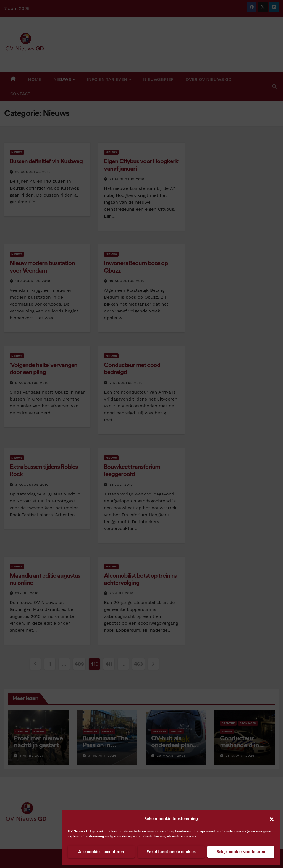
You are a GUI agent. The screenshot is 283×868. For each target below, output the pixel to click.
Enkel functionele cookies (171, 852)
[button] (272, 819)
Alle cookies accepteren (101, 852)
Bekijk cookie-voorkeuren (241, 852)
